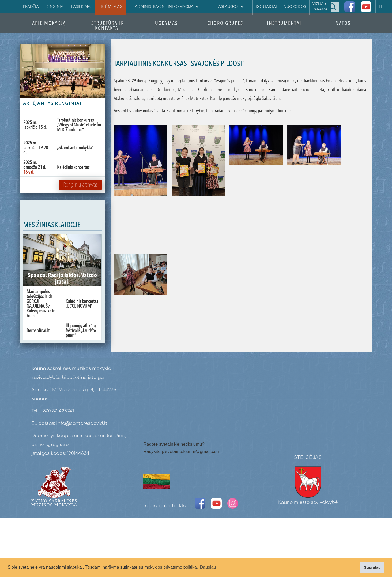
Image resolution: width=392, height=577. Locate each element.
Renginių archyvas (80, 185)
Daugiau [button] (208, 567)
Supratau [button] (372, 567)
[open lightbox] (141, 187)
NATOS (343, 24)
